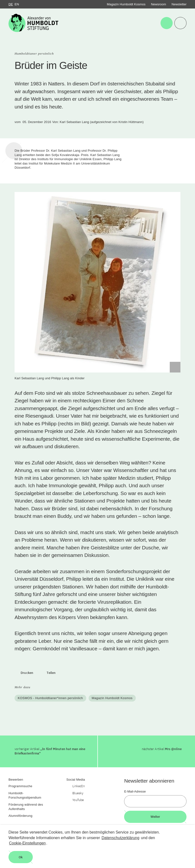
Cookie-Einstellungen (27, 843)
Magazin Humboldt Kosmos (126, 4)
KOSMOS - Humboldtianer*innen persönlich (50, 698)
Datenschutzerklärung (120, 838)
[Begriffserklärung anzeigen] (175, 367)
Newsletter (179, 4)
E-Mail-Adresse (135, 791)
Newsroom (159, 4)
